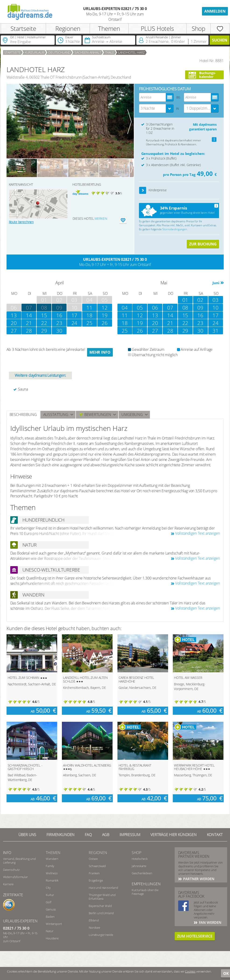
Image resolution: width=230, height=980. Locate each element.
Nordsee (94, 928)
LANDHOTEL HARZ (131, 52)
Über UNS (27, 835)
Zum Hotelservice (195, 936)
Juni (216, 283)
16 (59, 315)
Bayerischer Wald (100, 906)
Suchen (220, 40)
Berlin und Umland (101, 913)
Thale (110, 52)
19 (105, 315)
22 (44, 323)
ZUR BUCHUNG (203, 244)
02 (200, 300)
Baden (50, 917)
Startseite (23, 28)
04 (125, 307)
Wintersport (54, 924)
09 (59, 307)
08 (44, 307)
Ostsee (93, 859)
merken (101, 218)
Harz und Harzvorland (103, 888)
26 (105, 323)
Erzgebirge (96, 880)
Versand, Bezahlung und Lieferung (19, 861)
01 (185, 300)
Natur (50, 931)
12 (105, 307)
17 (74, 315)
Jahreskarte (139, 866)
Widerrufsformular (15, 877)
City (48, 888)
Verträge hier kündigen (173, 835)
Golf (48, 902)
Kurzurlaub (35, 52)
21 (29, 323)
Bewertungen (95, 415)
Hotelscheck (140, 859)
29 (44, 331)
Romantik (52, 880)
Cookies (190, 971)
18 (89, 315)
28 (29, 331)
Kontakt (215, 835)
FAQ (88, 835)
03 (216, 300)
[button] (143, 190)
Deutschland (59, 52)
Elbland (94, 920)
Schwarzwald (97, 866)
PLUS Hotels (157, 28)
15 (44, 315)
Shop (198, 28)
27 (14, 331)
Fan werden (210, 922)
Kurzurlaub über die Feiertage (145, 892)
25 (89, 323)
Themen (109, 28)
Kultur (50, 895)
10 (216, 307)
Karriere (8, 884)
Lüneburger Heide (101, 935)
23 (59, 323)
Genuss (51, 909)
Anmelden (215, 11)
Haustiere (52, 938)
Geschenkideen (142, 873)
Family (50, 866)
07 (170, 307)
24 (74, 323)
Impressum (130, 835)
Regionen (68, 28)
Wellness (52, 873)
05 (140, 307)
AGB (106, 835)
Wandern (52, 859)
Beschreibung (23, 415)
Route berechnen (21, 222)
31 (216, 331)
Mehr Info (100, 352)
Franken (94, 873)
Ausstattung (56, 415)
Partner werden (198, 879)
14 (29, 315)
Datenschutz (11, 870)
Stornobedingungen (175, 229)
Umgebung (132, 415)
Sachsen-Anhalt (88, 52)
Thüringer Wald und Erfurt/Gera (102, 897)
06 (155, 307)
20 (14, 323)
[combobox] (156, 108)
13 (14, 315)
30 (59, 331)
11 (89, 307)
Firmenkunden (60, 835)
